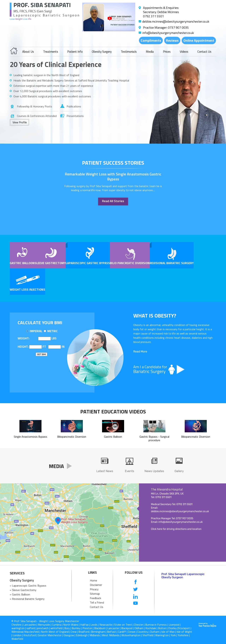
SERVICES (17, 573)
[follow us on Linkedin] (136, 596)
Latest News (105, 471)
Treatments (51, 52)
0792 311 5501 (153, 16)
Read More (140, 352)
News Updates (154, 471)
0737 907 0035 (178, 27)
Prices (167, 52)
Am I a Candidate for (173, 369)
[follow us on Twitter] (136, 589)
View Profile (20, 122)
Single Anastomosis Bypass (30, 435)
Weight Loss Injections (27, 290)
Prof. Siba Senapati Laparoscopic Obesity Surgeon (183, 576)
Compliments (151, 40)
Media (150, 52)
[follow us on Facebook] (136, 582)
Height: (23, 347)
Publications (74, 106)
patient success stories (113, 163)
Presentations (75, 116)
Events (129, 471)
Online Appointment (199, 40)
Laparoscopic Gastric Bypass (88, 263)
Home (93, 580)
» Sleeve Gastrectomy (23, 590)
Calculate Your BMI (40, 323)
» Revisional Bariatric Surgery (27, 599)
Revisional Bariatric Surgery (172, 263)
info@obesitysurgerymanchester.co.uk (168, 33)
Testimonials (129, 52)
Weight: (23, 338)
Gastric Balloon (22, 263)
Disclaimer (96, 585)
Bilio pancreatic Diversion (130, 263)
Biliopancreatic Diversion (72, 435)
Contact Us (204, 52)
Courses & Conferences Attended (37, 116)
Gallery (179, 471)
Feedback (95, 598)
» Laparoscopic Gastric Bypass (28, 586)
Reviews (172, 40)
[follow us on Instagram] (136, 611)
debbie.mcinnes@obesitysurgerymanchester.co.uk (176, 21)
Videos (184, 52)
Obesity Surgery (102, 52)
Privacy (94, 589)
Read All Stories (113, 201)
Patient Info (75, 52)
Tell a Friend (97, 602)
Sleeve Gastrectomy (50, 263)
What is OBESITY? (155, 316)
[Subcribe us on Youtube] (136, 603)
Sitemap (95, 594)
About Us (28, 52)
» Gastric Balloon (20, 594)
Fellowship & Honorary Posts (35, 106)
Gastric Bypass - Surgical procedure (154, 437)
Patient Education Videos (113, 412)
